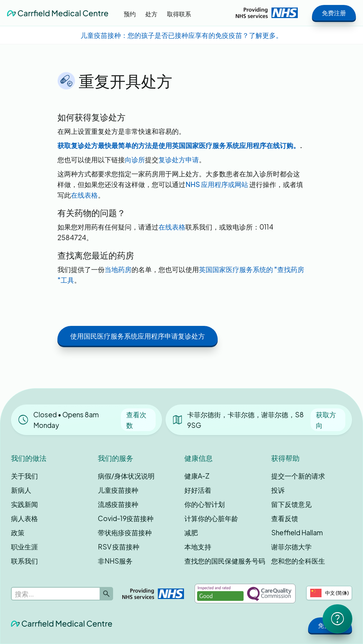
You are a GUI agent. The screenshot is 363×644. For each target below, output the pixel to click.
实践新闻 (24, 504)
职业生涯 (24, 547)
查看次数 (136, 420)
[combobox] (329, 593)
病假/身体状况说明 (126, 476)
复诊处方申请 (179, 159)
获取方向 (326, 420)
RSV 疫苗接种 (119, 547)
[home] (58, 13)
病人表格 (24, 518)
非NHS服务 (115, 561)
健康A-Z (197, 476)
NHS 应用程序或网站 (217, 184)
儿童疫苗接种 (118, 490)
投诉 (278, 490)
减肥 (191, 532)
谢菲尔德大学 (291, 547)
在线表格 (84, 195)
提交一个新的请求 (298, 476)
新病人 (21, 490)
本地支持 (198, 547)
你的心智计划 (205, 504)
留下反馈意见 (291, 504)
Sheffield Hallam (297, 532)
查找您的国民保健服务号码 (225, 561)
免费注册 (334, 13)
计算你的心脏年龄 (211, 518)
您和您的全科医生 (298, 561)
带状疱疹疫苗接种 (125, 532)
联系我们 (24, 561)
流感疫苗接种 (118, 504)
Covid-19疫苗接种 (126, 518)
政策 (18, 532)
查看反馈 (285, 518)
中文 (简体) (330, 593)
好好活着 (198, 490)
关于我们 (24, 476)
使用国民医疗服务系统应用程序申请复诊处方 (138, 336)
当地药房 (118, 269)
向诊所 (135, 159)
